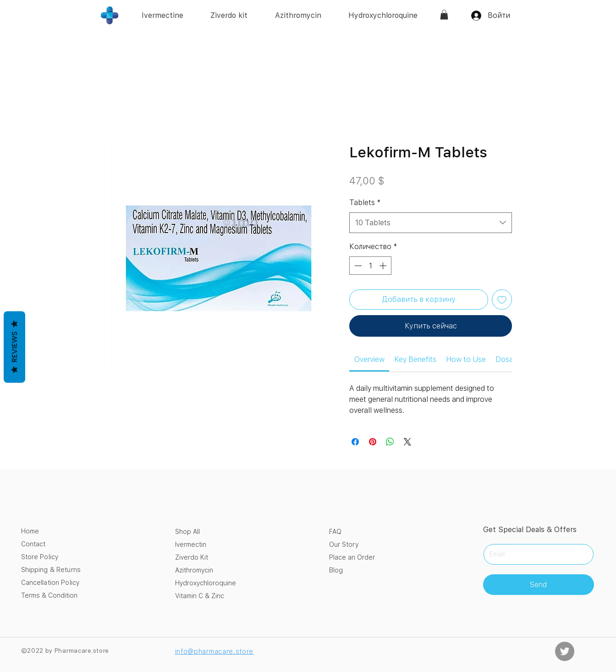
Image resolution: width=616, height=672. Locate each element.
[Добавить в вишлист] (502, 300)
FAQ (335, 532)
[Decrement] (357, 266)
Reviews (14, 347)
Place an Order (352, 557)
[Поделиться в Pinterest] (373, 442)
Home (30, 531)
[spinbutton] (370, 266)
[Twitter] (565, 651)
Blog (336, 570)
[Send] (539, 585)
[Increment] (384, 266)
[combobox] (431, 223)
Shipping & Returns (51, 570)
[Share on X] (407, 442)
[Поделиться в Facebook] (355, 442)
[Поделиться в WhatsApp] (390, 442)
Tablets (365, 203)
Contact (33, 544)
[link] (444, 15)
